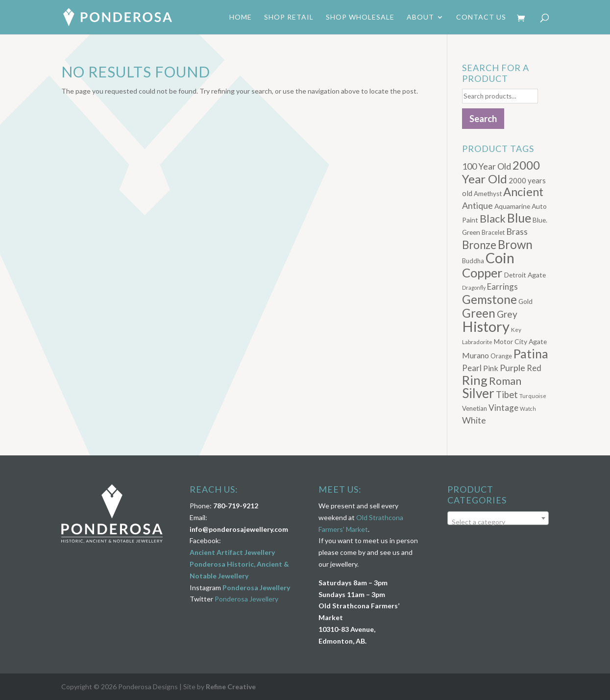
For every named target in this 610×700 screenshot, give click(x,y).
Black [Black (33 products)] (493, 219)
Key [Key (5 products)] (516, 329)
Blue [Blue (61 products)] (519, 218)
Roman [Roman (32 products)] (505, 381)
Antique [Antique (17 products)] (477, 205)
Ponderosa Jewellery (256, 587)
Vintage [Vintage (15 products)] (503, 408)
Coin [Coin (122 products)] (500, 258)
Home (241, 17)
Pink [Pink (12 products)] (491, 368)
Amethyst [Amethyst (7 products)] (488, 194)
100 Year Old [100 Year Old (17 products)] (487, 166)
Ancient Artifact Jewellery (232, 552)
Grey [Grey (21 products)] (507, 314)
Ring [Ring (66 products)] (475, 380)
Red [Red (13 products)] (534, 368)
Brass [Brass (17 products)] (517, 231)
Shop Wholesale (360, 17)
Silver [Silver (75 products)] (478, 393)
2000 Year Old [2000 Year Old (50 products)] (501, 172)
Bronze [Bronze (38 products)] (479, 245)
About (420, 17)
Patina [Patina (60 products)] (531, 353)
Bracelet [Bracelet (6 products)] (493, 233)
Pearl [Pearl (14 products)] (472, 368)
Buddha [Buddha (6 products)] (473, 261)
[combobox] (498, 518)
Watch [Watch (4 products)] (528, 409)
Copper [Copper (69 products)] (482, 273)
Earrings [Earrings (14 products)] (502, 287)
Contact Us (481, 17)
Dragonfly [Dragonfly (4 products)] (474, 287)
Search (483, 119)
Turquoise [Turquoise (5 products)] (533, 396)
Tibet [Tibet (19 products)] (507, 395)
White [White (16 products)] (474, 420)
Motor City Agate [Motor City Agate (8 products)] (520, 341)
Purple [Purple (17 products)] (512, 368)
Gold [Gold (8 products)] (525, 301)
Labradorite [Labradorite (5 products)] (477, 342)
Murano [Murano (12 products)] (476, 355)
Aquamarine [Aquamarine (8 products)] (512, 206)
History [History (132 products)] (486, 326)
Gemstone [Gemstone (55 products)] (489, 299)
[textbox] (498, 522)
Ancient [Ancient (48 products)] (523, 192)
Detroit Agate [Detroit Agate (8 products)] (525, 275)
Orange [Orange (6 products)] (501, 356)
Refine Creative (231, 687)
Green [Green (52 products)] (479, 313)
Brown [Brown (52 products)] (515, 244)
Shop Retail (289, 17)
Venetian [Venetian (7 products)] (475, 408)
